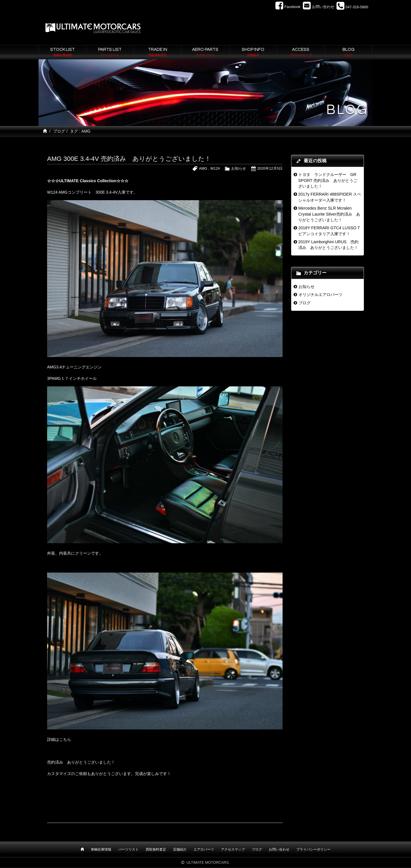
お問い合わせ (279, 849)
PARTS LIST (110, 52)
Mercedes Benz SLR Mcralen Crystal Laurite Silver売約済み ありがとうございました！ (329, 214)
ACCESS (301, 52)
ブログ (59, 131)
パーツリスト (128, 849)
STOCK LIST (62, 52)
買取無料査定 (156, 849)
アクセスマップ (233, 849)
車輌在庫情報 (101, 849)
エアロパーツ (204, 849)
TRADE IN (158, 52)
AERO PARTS (205, 52)
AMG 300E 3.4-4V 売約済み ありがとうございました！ (129, 159)
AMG (203, 168)
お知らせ (239, 168)
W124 (215, 168)
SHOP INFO (253, 52)
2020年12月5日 (270, 168)
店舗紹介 (180, 849)
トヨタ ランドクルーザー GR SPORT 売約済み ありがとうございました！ (328, 180)
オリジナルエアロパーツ (321, 295)
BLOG (348, 52)
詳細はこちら (59, 739)
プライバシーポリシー (313, 849)
